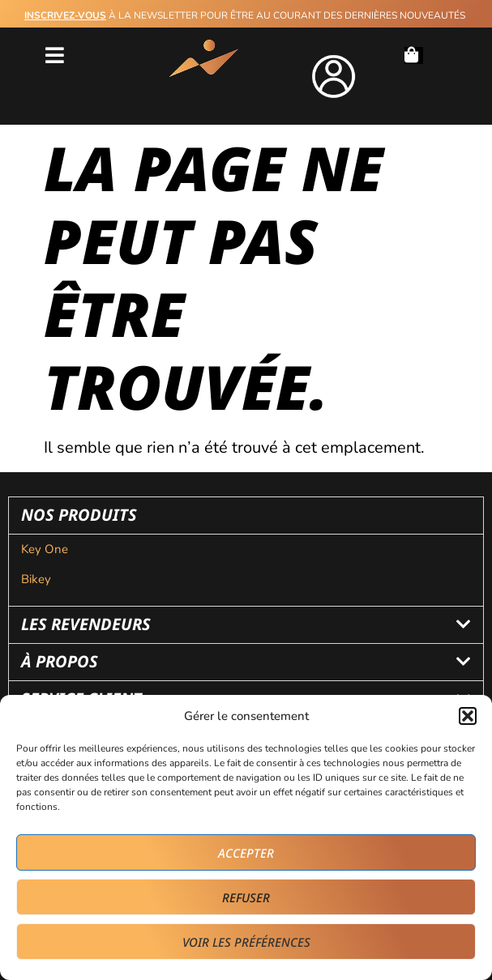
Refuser (246, 897)
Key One (46, 549)
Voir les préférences (246, 942)
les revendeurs (86, 624)
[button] (468, 716)
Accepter (246, 853)
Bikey (36, 579)
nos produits (79, 515)
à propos (60, 661)
